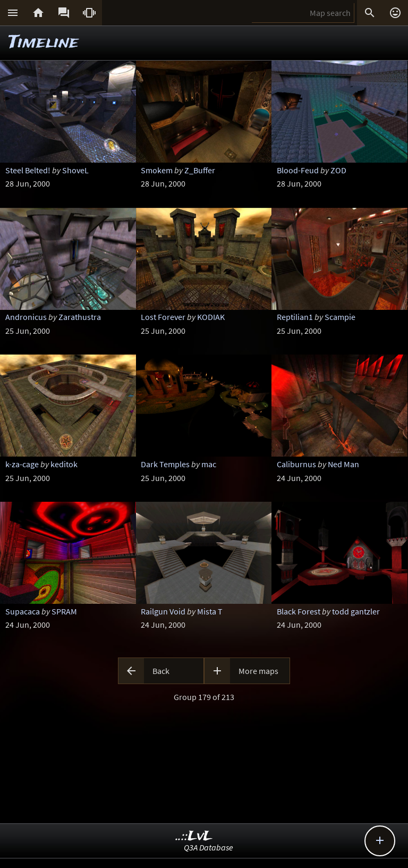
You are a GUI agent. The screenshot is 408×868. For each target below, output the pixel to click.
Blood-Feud (298, 170)
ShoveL (75, 170)
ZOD (338, 170)
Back (161, 671)
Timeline (44, 43)
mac (209, 464)
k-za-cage (22, 464)
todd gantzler (356, 611)
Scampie (340, 317)
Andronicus (26, 317)
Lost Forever (163, 317)
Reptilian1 (295, 317)
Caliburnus (296, 464)
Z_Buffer (200, 170)
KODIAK (211, 317)
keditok (64, 464)
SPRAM (64, 611)
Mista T (210, 611)
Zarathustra (80, 317)
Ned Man (343, 464)
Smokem (157, 170)
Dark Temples (165, 464)
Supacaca (23, 611)
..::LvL (194, 836)
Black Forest (299, 611)
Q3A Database (209, 847)
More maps (258, 671)
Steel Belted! (28, 170)
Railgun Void (163, 611)
